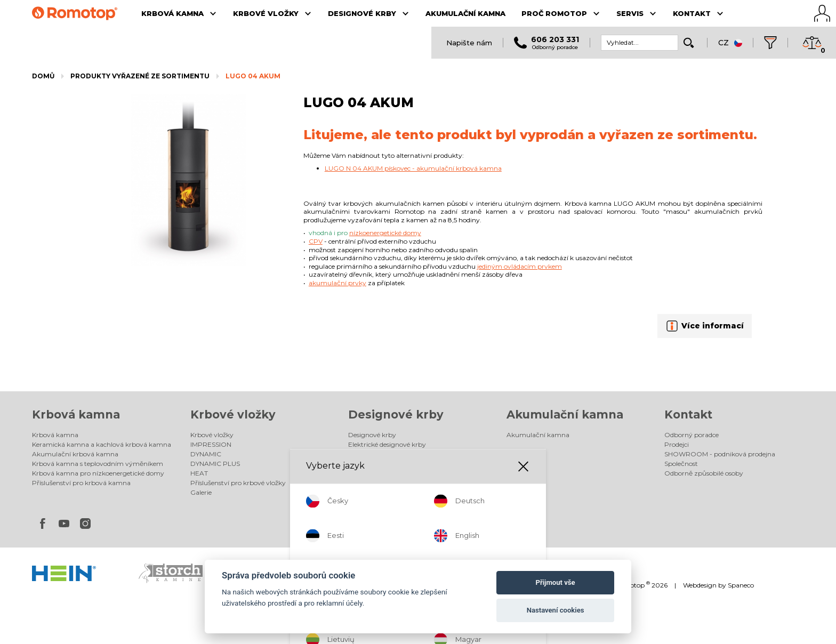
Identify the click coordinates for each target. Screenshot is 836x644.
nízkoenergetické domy (385, 233)
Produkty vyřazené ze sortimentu (140, 76)
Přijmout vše (556, 582)
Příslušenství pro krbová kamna (81, 483)
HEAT (199, 473)
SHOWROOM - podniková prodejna (720, 454)
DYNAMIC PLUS (215, 464)
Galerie (201, 492)
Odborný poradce (692, 435)
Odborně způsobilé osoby (704, 473)
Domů (43, 76)
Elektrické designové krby (387, 444)
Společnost (681, 464)
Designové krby (396, 414)
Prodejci (677, 444)
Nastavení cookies (556, 610)
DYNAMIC (206, 454)
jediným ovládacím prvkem (520, 266)
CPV (316, 241)
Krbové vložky (233, 414)
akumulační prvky (337, 283)
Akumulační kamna (565, 414)
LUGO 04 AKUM (253, 76)
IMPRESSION (211, 444)
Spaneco (741, 585)
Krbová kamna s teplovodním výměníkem (98, 464)
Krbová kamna (76, 414)
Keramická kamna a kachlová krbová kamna (102, 444)
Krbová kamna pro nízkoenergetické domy (98, 473)
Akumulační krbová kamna (75, 454)
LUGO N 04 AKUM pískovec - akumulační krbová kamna (413, 168)
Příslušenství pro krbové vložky (238, 483)
